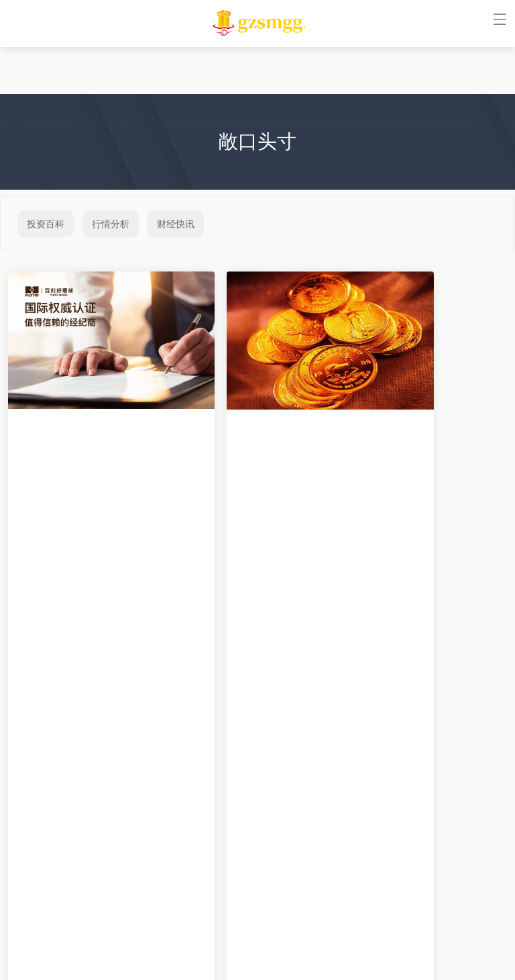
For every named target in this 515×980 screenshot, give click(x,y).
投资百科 (46, 224)
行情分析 (111, 224)
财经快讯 (176, 224)
